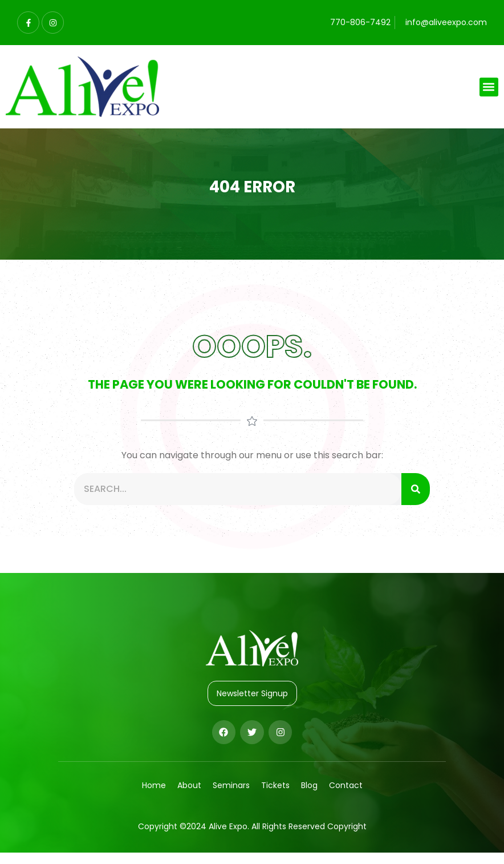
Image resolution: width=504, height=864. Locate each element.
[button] (489, 87)
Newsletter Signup (252, 693)
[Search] (416, 489)
